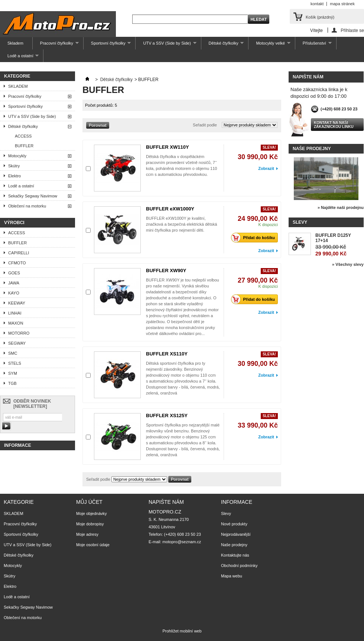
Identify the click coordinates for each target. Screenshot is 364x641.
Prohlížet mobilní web (182, 631)
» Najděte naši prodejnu (341, 207)
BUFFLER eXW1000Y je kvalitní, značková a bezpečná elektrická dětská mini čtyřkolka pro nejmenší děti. (181, 224)
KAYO (14, 293)
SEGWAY (17, 343)
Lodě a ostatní (19, 58)
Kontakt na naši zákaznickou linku (334, 125)
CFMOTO (17, 263)
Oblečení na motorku (27, 206)
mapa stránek (342, 4)
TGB (12, 383)
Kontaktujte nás (235, 555)
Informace (18, 445)
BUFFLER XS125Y (167, 415)
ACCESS (23, 136)
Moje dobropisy (90, 524)
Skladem (15, 43)
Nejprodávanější (236, 534)
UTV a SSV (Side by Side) (166, 45)
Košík (320, 17)
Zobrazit (266, 168)
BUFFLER (24, 146)
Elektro (14, 176)
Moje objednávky (92, 513)
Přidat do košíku (255, 238)
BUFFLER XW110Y (168, 147)
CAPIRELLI (19, 253)
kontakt (317, 4)
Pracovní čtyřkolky (56, 45)
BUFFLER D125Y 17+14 (333, 238)
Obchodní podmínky (239, 566)
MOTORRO (19, 333)
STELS (15, 363)
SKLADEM (18, 86)
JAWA (14, 283)
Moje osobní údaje (93, 545)
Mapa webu (232, 576)
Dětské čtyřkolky (223, 45)
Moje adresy (87, 534)
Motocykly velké (269, 45)
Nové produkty (234, 524)
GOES (14, 273)
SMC (13, 353)
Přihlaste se (352, 30)
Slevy (300, 222)
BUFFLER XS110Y (167, 354)
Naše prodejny (312, 149)
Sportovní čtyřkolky (107, 45)
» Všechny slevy (348, 264)
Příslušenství (313, 45)
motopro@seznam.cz (182, 542)
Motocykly (17, 156)
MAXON (16, 323)
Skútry (14, 166)
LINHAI (15, 313)
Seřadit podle (205, 125)
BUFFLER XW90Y (166, 270)
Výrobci (14, 223)
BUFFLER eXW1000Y (170, 209)
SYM (13, 373)
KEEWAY (17, 303)
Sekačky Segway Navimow (33, 196)
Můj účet (89, 502)
